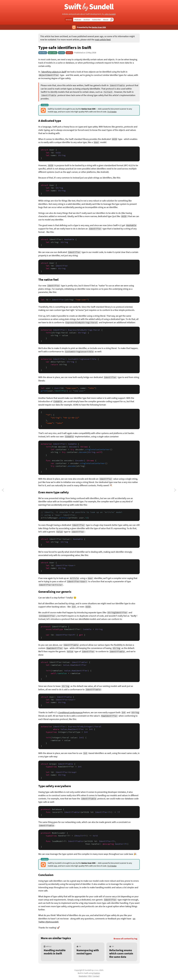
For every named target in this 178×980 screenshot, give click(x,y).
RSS (90, 976)
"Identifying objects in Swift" (54, 72)
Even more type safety (54, 492)
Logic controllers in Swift (175, 491)
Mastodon (83, 976)
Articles (69, 20)
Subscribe (96, 20)
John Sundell (110, 14)
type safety (53, 53)
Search (112, 20)
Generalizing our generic (55, 592)
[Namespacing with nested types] (89, 952)
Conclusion (46, 875)
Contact (96, 976)
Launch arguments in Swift (5, 491)
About (106, 20)
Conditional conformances (70, 712)
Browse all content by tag (125, 939)
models (61, 53)
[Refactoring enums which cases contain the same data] (122, 952)
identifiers (43, 53)
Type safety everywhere (55, 786)
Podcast (78, 20)
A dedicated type (50, 121)
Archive (87, 20)
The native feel (48, 280)
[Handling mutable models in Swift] (56, 952)
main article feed (103, 40)
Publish (97, 973)
